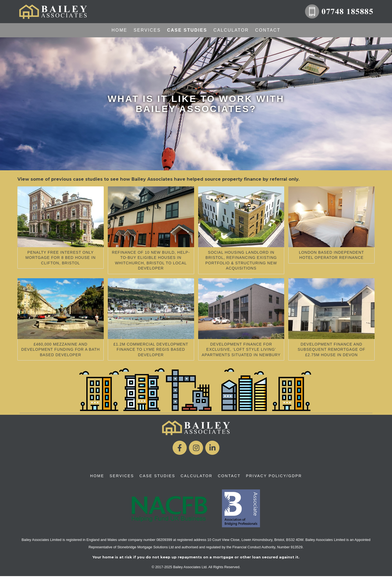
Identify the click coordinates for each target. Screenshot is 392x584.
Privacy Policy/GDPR (274, 476)
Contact (268, 30)
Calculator (231, 30)
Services (147, 30)
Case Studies (187, 30)
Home (120, 30)
